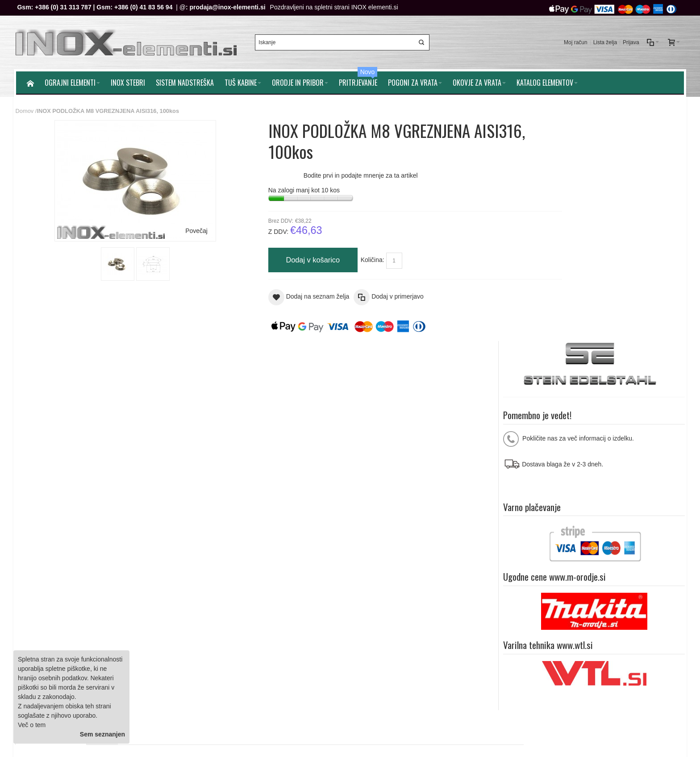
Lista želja (604, 42)
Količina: (348, 258)
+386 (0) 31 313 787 (64, 7)
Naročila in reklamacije (198, 540)
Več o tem (32, 725)
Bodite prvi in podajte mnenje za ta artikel (336, 174)
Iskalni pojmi (87, 540)
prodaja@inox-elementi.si (228, 7)
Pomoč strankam (656, 540)
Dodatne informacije (52, 360)
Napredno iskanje (135, 540)
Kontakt (211, 621)
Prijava (630, 42)
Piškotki (212, 602)
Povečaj (184, 229)
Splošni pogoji (220, 593)
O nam (617, 540)
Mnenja (104, 360)
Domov (25, 109)
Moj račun (575, 42)
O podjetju (215, 611)
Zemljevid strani (42, 540)
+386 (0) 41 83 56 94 (144, 7)
